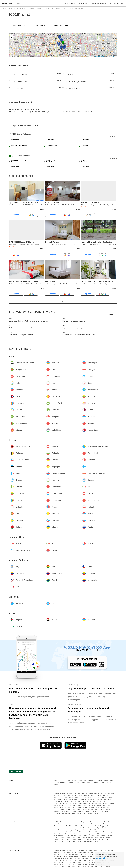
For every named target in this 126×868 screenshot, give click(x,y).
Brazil (107, 811)
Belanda (67, 807)
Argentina (56, 811)
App (110, 3)
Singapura (103, 797)
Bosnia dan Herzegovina (61, 801)
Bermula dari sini (19, 26)
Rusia (74, 809)
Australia (68, 813)
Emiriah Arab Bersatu (60, 793)
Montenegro (106, 805)
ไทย (85, 781)
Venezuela (57, 813)
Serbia (97, 807)
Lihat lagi (113, 137)
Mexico (85, 809)
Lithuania (79, 805)
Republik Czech (94, 801)
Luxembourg (87, 805)
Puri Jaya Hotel (52, 203)
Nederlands (57, 785)
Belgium (72, 801)
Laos (93, 795)
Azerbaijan (77, 793)
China (91, 793)
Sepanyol (62, 803)
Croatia (56, 805)
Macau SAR (64, 797)
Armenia (70, 793)
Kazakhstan (87, 795)
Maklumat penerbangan (98, 3)
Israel (55, 795)
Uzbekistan (84, 799)
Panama (91, 809)
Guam (74, 813)
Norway (73, 807)
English (61, 781)
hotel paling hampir (61, 26)
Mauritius (90, 813)
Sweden (103, 807)
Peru (63, 813)
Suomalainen (97, 783)
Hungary (111, 803)
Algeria (79, 813)
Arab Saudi (95, 797)
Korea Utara (92, 799)
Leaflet (91, 57)
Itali (74, 805)
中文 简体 (74, 781)
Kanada (79, 809)
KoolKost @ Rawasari (90, 203)
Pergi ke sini (40, 26)
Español (83, 783)
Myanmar (105, 795)
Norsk (103, 783)
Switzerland (85, 801)
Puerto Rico (81, 811)
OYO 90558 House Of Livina (21, 242)
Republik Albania (102, 799)
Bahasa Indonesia (103, 781)
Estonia (56, 803)
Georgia (97, 793)
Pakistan (83, 797)
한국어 (80, 781)
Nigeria (96, 813)
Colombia (73, 811)
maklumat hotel (83, 3)
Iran (64, 795)
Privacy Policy (101, 858)
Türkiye (65, 799)
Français (71, 783)
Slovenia (109, 807)
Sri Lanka (98, 795)
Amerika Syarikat (99, 809)
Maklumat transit (70, 3)
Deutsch (77, 783)
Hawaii (108, 809)
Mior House (50, 281)
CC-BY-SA (114, 57)
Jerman (103, 801)
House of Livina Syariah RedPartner (97, 242)
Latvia (93, 805)
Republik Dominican (98, 811)
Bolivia (63, 811)
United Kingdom (83, 803)
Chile (68, 811)
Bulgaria (78, 801)
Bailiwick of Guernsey (96, 803)
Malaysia (71, 797)
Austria (110, 799)
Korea (80, 795)
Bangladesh (85, 793)
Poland (79, 807)
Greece (105, 803)
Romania (92, 807)
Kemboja (74, 795)
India (60, 795)
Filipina (77, 797)
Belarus (62, 809)
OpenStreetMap (100, 57)
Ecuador (88, 811)
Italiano (89, 783)
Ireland (61, 805)
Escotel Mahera (52, 242)
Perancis (75, 803)
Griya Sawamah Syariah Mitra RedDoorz (99, 281)
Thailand (110, 797)
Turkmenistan (57, 799)
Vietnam (77, 799)
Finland (69, 803)
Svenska (109, 783)
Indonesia (111, 793)
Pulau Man (68, 805)
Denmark (109, 801)
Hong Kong (104, 793)
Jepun (68, 795)
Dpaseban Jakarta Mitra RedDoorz (24, 203)
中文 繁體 (67, 781)
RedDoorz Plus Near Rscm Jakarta (24, 281)
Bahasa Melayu (92, 781)
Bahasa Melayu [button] (119, 3)
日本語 (56, 781)
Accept (110, 862)
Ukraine (68, 809)
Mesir (84, 813)
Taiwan (71, 799)
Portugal (85, 807)
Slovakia (56, 809)
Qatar (89, 797)
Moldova (99, 805)
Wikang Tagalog (62, 783)
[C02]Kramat (20, 14)
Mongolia (56, 797)
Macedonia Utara (59, 807)
